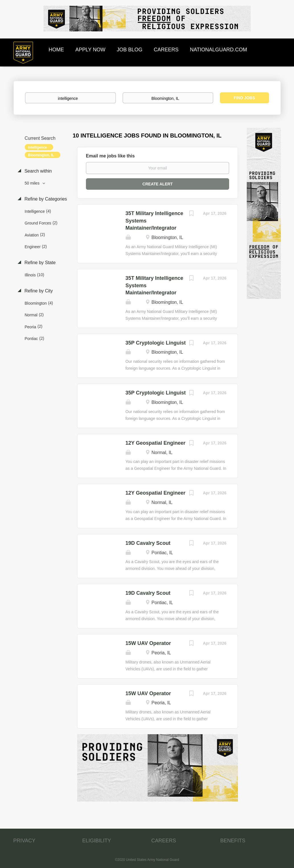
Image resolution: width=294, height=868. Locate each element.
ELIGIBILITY (97, 841)
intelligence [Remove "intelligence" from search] (38, 147)
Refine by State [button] (40, 263)
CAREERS (164, 841)
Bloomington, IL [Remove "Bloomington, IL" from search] (41, 155)
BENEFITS (233, 841)
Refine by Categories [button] (45, 199)
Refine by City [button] (38, 291)
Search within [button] (38, 171)
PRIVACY (24, 841)
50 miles (33, 183)
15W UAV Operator (148, 643)
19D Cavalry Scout (148, 543)
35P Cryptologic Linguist (156, 343)
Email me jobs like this (110, 156)
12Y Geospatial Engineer (156, 443)
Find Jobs (244, 98)
